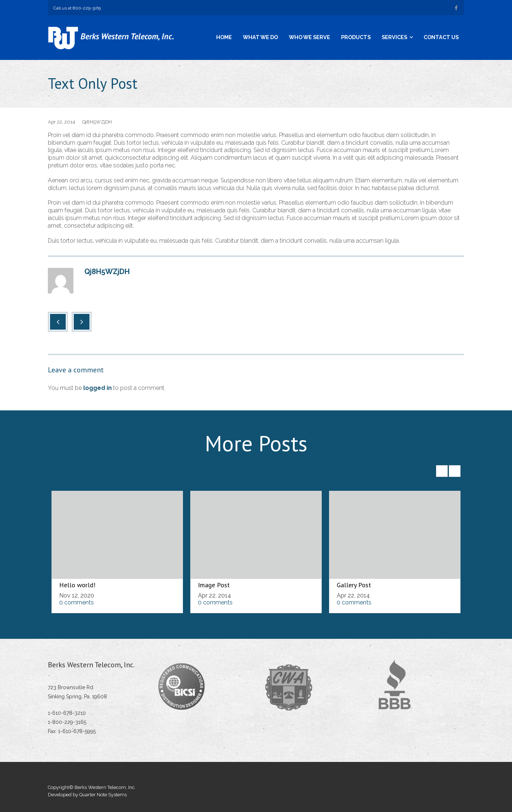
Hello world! (77, 585)
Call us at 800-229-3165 (77, 8)
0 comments (77, 602)
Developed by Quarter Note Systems (87, 795)
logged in (98, 388)
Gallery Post (354, 585)
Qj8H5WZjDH (97, 122)
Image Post (214, 585)
